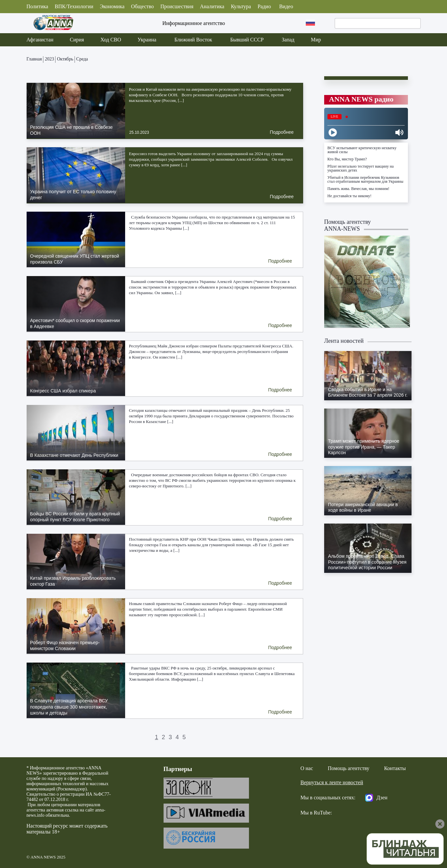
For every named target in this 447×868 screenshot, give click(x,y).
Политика (37, 6)
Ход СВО (111, 40)
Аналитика (212, 6)
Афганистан (40, 40)
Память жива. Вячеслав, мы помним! (358, 189)
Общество (142, 6)
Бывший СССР (247, 40)
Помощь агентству (348, 768)
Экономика (112, 6)
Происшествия (177, 6)
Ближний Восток (193, 40)
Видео (286, 6)
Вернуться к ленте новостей (332, 782)
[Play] (333, 132)
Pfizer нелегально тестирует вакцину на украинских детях (361, 168)
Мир (316, 40)
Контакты (395, 768)
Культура (241, 6)
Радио (264, 6)
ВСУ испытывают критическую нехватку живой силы (362, 150)
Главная (34, 59)
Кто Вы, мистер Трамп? (347, 159)
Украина (147, 40)
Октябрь (65, 59)
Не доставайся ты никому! (349, 196)
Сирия (77, 40)
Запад (288, 40)
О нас (307, 768)
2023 (50, 59)
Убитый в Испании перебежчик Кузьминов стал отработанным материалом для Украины (365, 179)
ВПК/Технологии (74, 6)
